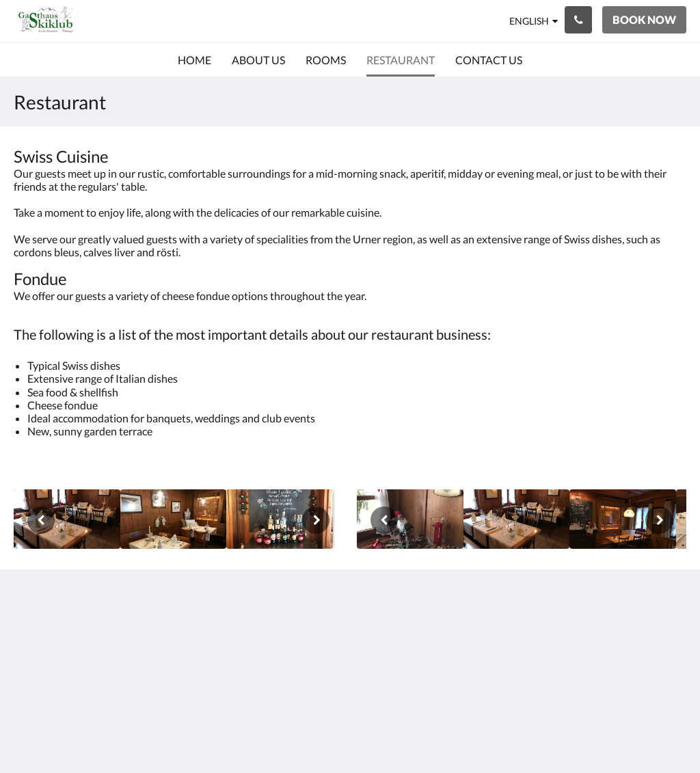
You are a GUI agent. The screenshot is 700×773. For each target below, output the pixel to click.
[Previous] (41, 520)
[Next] (316, 520)
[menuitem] (194, 60)
